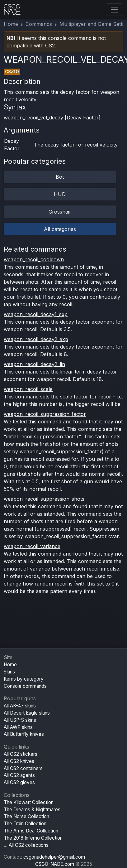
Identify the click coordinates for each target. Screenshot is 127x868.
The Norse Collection (26, 816)
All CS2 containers (23, 768)
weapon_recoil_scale (28, 389)
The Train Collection (25, 824)
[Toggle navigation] (115, 10)
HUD (60, 194)
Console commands (25, 686)
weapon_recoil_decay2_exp (36, 339)
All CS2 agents (19, 775)
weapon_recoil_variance (32, 546)
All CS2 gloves (19, 782)
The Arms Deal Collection (31, 831)
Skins (9, 672)
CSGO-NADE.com (55, 864)
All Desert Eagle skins (27, 713)
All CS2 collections (29, 845)
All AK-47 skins (20, 706)
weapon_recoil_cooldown (34, 259)
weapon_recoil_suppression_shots (44, 499)
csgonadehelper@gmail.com (54, 857)
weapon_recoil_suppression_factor (45, 414)
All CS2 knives (19, 761)
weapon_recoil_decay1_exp (36, 314)
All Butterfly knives (24, 734)
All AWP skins (18, 727)
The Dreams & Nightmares (32, 810)
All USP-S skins (20, 720)
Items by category (24, 679)
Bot (60, 177)
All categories (60, 229)
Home (11, 24)
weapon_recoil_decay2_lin (34, 364)
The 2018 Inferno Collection (33, 838)
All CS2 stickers (21, 754)
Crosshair (60, 212)
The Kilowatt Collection (29, 802)
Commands (39, 24)
